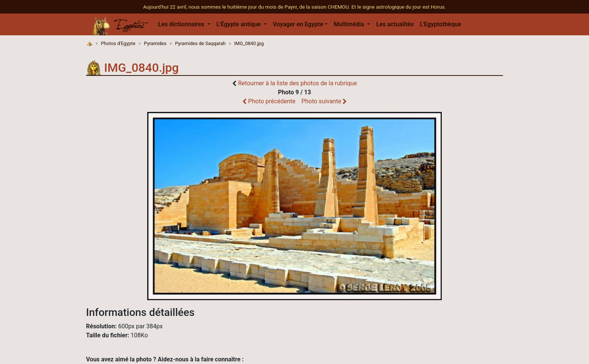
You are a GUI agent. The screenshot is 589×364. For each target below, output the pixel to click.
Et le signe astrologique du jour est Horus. (399, 7)
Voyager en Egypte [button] (298, 24)
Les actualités (395, 24)
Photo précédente (269, 101)
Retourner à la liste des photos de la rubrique (298, 83)
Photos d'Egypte (118, 43)
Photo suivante (324, 101)
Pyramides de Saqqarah (200, 43)
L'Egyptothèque (440, 24)
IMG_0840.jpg (249, 43)
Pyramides (155, 43)
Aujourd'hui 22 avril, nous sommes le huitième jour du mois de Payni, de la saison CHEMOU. (247, 7)
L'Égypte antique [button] (239, 24)
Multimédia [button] (350, 24)
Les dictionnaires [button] (182, 24)
